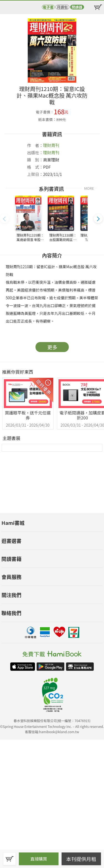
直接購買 (39, 859)
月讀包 (62, 7)
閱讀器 (77, 7)
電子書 (48, 7)
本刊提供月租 (81, 859)
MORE (89, 188)
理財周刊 (51, 145)
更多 (52, 347)
